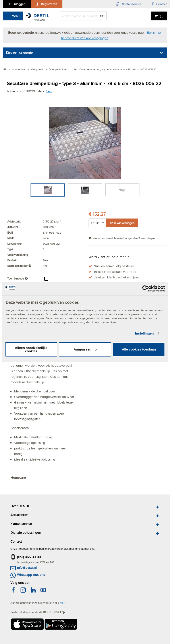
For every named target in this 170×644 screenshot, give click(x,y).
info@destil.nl (27, 568)
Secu (49, 91)
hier (62, 603)
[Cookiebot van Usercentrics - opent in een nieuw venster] (146, 288)
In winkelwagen (122, 223)
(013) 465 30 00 (29, 557)
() (161, 16)
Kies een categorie (19, 52)
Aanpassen (85, 349)
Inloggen (19, 4)
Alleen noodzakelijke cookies (31, 349)
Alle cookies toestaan (139, 349)
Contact (161, 4)
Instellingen (144, 333)
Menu (16, 16)
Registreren (49, 4)
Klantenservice (132, 4)
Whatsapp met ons (31, 575)
